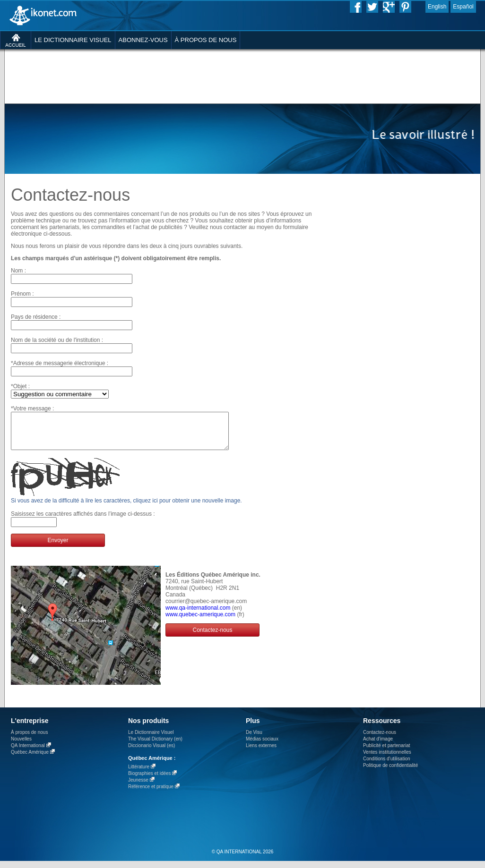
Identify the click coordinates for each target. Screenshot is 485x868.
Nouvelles (21, 746)
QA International (28, 753)
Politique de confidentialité (390, 772)
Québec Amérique (30, 759)
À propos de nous (29, 739)
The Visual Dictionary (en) (155, 746)
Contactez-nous (212, 637)
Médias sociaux (262, 746)
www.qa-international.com (198, 615)
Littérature (139, 774)
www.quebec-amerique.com (200, 621)
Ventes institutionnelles (387, 759)
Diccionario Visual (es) (152, 753)
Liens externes (261, 753)
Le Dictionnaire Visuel (151, 739)
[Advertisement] (128, 68)
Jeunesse (138, 787)
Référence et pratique (151, 794)
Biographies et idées (150, 780)
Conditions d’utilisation (387, 766)
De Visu (254, 739)
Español (463, 7)
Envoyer (58, 547)
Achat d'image (378, 746)
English (437, 7)
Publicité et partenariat (387, 753)
